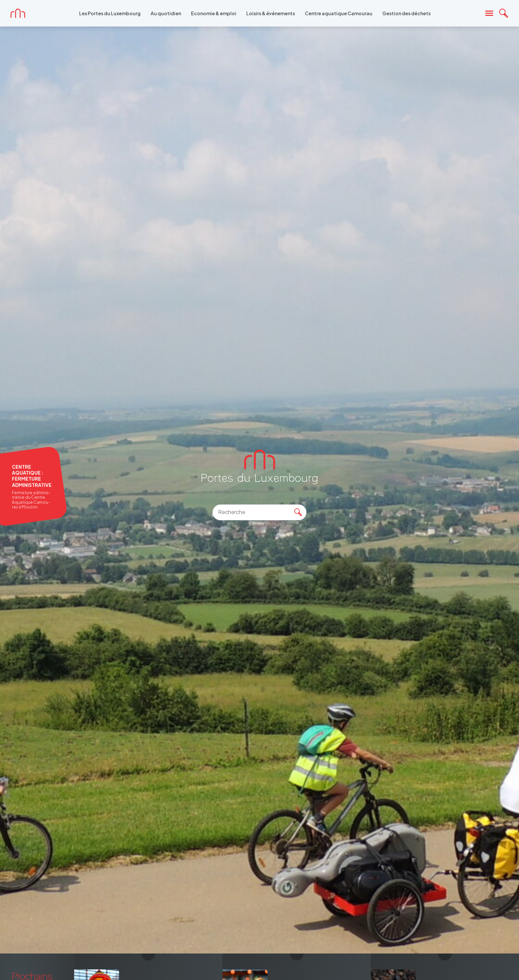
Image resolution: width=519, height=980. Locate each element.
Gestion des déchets (406, 13)
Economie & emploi (214, 13)
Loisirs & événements (271, 13)
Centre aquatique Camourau (339, 13)
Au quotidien (166, 13)
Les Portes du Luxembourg (110, 13)
